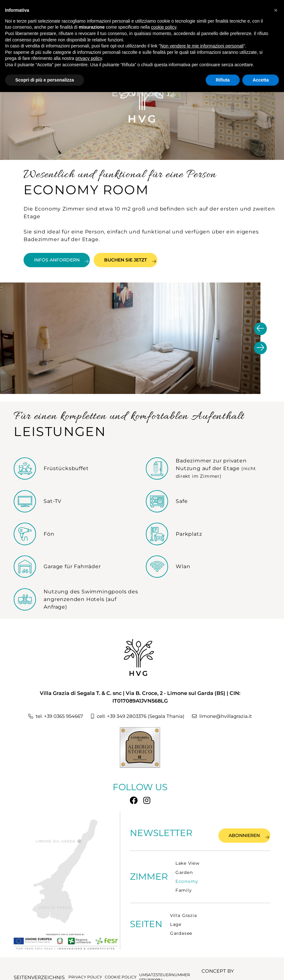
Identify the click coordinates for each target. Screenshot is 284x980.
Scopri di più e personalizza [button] (45, 80)
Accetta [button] (261, 80)
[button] (276, 10)
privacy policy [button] (89, 58)
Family (184, 887)
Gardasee (181, 930)
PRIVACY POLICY (80, 967)
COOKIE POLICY (117, 967)
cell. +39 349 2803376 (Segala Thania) (138, 717)
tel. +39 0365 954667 (53, 717)
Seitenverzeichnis (34, 967)
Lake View (188, 860)
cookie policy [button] (163, 27)
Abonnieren (238, 832)
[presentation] (260, 330)
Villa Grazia (184, 912)
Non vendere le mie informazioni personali (202, 46)
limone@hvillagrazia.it (226, 717)
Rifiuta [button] (223, 80)
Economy (187, 878)
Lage (176, 921)
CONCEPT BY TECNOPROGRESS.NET (227, 967)
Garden (184, 869)
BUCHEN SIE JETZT (160, 259)
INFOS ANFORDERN (72, 259)
